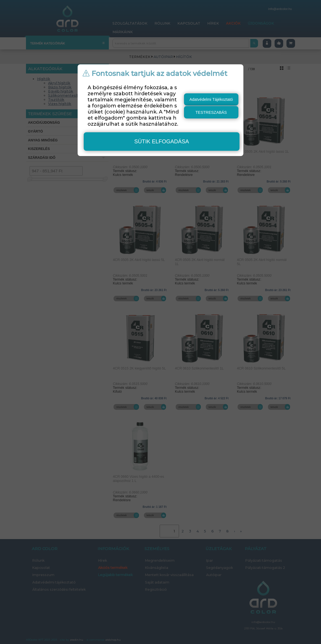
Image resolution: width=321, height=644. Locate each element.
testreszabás (211, 112)
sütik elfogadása (162, 141)
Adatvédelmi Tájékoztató (211, 99)
